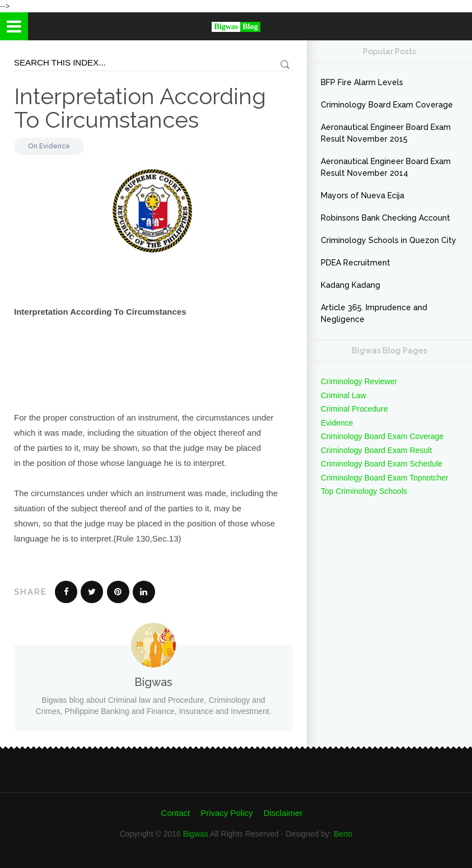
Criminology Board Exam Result (376, 450)
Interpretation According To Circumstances (140, 108)
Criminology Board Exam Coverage (387, 105)
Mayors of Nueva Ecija (363, 195)
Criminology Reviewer (359, 381)
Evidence (55, 146)
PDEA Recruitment (356, 263)
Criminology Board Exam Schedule (382, 464)
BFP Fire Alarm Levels (362, 82)
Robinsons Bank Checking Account (385, 218)
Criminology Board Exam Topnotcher (385, 478)
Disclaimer (283, 813)
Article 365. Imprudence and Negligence (374, 313)
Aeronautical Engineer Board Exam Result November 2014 (386, 167)
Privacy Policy (226, 813)
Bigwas (196, 834)
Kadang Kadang (351, 285)
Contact (176, 813)
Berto (343, 834)
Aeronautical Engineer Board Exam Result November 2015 (386, 133)
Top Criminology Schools (364, 491)
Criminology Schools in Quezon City (389, 240)
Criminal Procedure (354, 409)
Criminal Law (344, 395)
